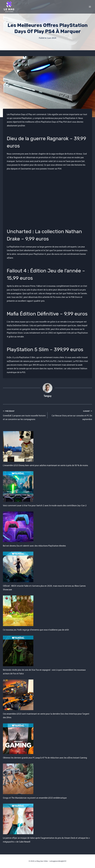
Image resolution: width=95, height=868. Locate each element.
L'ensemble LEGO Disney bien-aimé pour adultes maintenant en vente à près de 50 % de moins (45, 465)
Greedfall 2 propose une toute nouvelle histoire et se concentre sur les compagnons (24, 415)
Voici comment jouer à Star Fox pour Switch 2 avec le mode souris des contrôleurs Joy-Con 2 (45, 506)
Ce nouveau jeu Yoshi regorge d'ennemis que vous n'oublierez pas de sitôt (36, 630)
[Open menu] (90, 7)
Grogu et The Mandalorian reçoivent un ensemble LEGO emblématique (35, 798)
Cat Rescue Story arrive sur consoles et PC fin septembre (71, 415)
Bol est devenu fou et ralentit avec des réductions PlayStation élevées (34, 546)
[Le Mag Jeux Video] (9, 7)
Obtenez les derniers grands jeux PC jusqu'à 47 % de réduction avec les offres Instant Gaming (45, 758)
